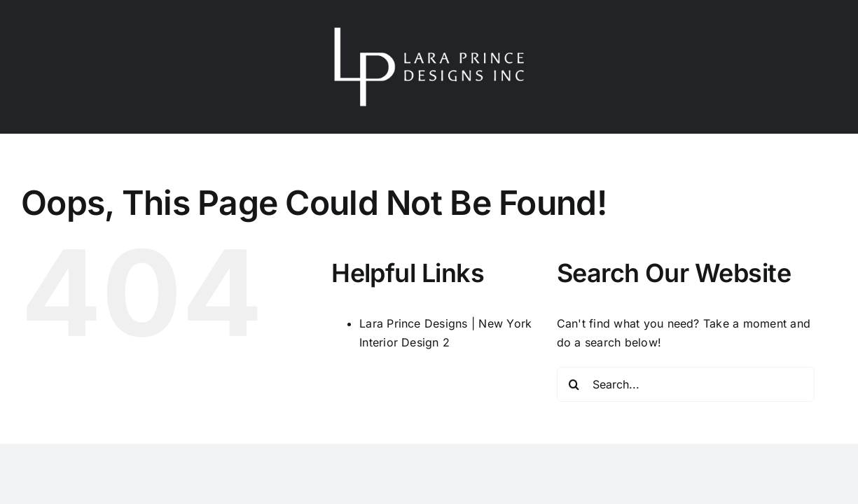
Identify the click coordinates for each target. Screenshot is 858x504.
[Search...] (686, 384)
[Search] (574, 384)
